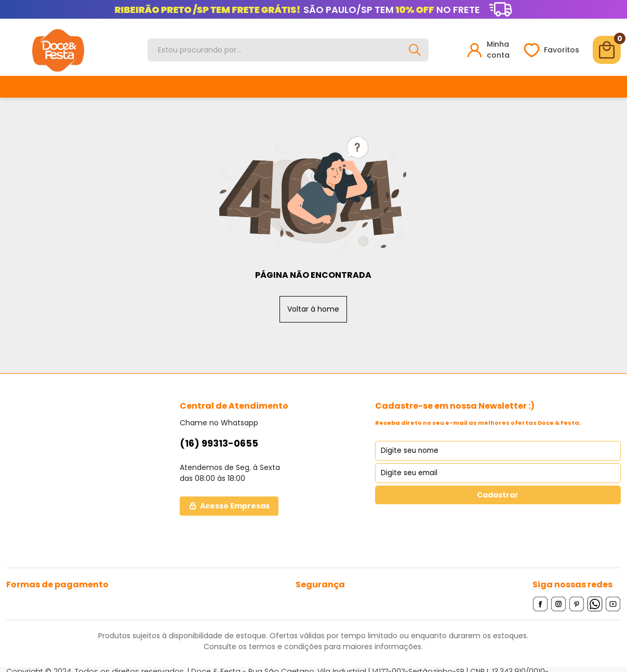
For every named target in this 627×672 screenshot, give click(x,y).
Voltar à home (313, 308)
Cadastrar (498, 494)
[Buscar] (415, 50)
